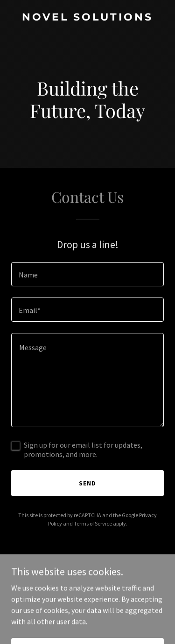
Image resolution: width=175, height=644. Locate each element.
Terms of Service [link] (93, 523)
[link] (87, 18)
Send (87, 483)
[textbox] (87, 274)
